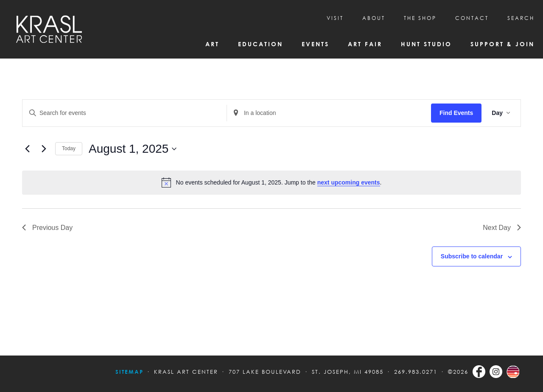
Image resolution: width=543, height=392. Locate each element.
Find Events (456, 113)
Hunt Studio (426, 44)
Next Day (502, 228)
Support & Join (502, 44)
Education (260, 44)
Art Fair (365, 44)
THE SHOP (420, 18)
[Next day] (44, 149)
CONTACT (472, 18)
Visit (335, 18)
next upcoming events (349, 182)
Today (69, 148)
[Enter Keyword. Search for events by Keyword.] (125, 113)
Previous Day (47, 228)
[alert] (271, 182)
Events (315, 44)
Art (212, 44)
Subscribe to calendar (472, 256)
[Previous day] (27, 149)
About (374, 18)
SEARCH (521, 18)
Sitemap (129, 372)
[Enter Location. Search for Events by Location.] (329, 113)
